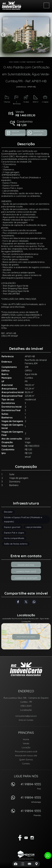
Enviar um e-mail (26, 565)
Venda (26, 743)
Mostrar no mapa (26, 637)
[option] (26, 35)
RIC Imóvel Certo (26, 669)
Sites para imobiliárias (26, 859)
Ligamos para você (26, 571)
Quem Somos (26, 760)
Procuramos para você (26, 751)
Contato (26, 764)
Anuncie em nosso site (26, 756)
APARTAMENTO (31, 62)
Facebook (18, 602)
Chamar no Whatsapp (26, 578)
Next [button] (49, 35)
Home (26, 739)
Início (11, 62)
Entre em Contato (26, 720)
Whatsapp (34, 602)
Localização (26, 710)
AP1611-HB (40, 62)
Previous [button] (3, 35)
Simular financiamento (19, 133)
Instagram (32, 838)
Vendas (16, 62)
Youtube (26, 838)
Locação (26, 747)
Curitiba (23, 62)
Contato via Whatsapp (38, 133)
